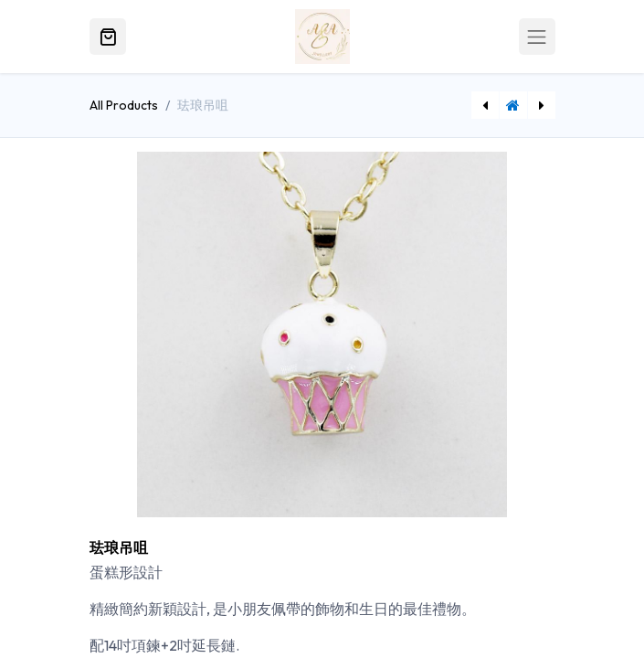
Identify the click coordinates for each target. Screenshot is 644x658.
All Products (124, 105)
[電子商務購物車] (108, 37)
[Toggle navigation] (537, 37)
